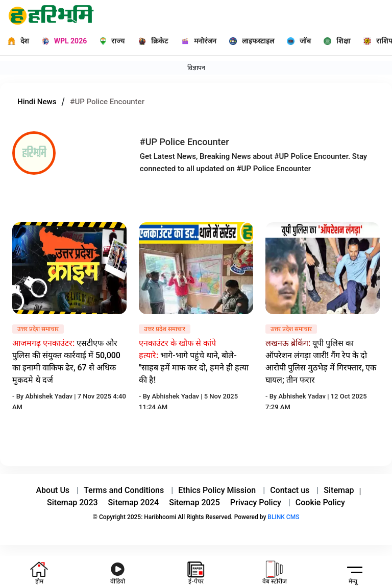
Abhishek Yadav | (51, 396)
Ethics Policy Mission (217, 490)
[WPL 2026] (61, 41)
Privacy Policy (256, 502)
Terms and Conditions (124, 490)
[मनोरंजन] (195, 41)
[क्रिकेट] (150, 41)
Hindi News (37, 102)
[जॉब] (295, 41)
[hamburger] (353, 569)
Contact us (290, 490)
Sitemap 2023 (72, 502)
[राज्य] (109, 41)
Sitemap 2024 (134, 502)
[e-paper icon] (196, 571)
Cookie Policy (320, 502)
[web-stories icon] (275, 571)
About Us (53, 490)
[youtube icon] (118, 571)
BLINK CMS (283, 517)
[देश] (15, 41)
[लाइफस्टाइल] (248, 41)
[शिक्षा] (333, 41)
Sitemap (339, 490)
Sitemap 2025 (194, 502)
